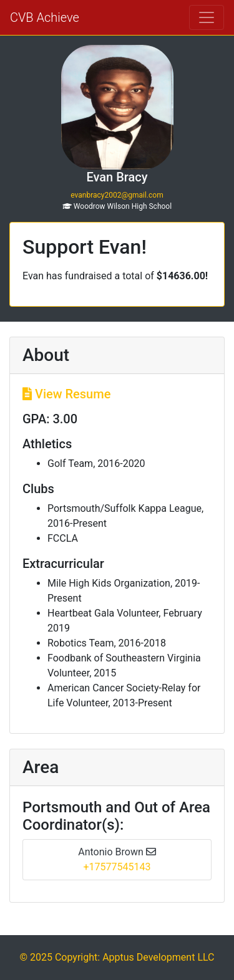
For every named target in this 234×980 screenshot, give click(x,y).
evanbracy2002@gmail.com (117, 195)
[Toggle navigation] (207, 17)
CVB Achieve (45, 17)
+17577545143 (117, 867)
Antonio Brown (117, 852)
